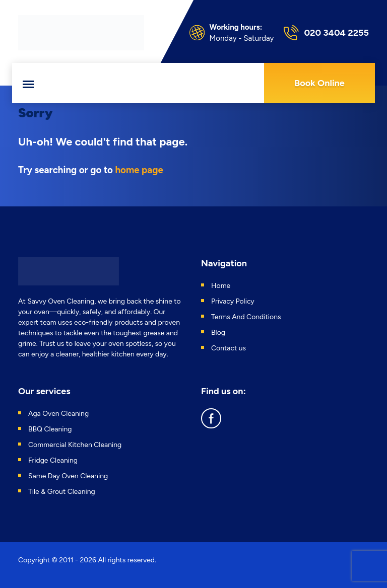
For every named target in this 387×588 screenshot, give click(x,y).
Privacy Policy (233, 301)
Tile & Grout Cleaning (62, 492)
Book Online (319, 83)
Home (221, 286)
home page (139, 170)
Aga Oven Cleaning (58, 414)
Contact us (229, 348)
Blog (218, 333)
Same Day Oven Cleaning (68, 476)
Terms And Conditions (246, 317)
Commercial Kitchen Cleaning (75, 445)
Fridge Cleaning (53, 460)
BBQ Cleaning (50, 429)
